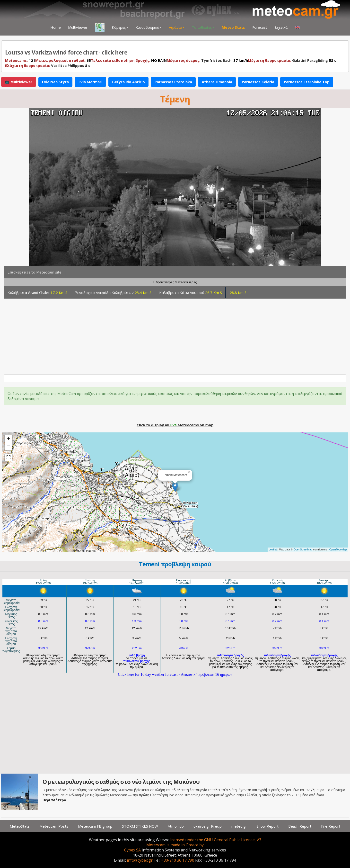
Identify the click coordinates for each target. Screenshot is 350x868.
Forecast (260, 27)
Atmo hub (176, 826)
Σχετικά (281, 27)
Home (56, 27)
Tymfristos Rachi (217, 60)
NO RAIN (129, 60)
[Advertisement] (150, 335)
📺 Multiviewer (19, 82)
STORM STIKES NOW (140, 826)
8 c (48, 65)
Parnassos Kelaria (258, 82)
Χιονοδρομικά (149, 27)
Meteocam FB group (95, 826)
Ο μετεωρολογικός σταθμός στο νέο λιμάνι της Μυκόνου (121, 781)
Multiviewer (78, 27)
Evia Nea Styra (55, 82)
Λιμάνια (177, 27)
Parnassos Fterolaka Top (307, 82)
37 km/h (207, 60)
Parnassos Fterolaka (173, 82)
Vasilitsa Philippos (68, 65)
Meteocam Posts (54, 826)
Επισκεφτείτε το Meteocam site (35, 272)
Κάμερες (120, 27)
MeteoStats (20, 826)
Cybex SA (132, 850)
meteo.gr (239, 826)
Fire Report (331, 826)
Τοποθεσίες (203, 27)
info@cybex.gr (140, 860)
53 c (292, 60)
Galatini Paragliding (310, 60)
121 (20, 60)
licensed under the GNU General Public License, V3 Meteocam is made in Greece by (204, 842)
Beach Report (300, 826)
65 (63, 60)
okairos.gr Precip (208, 826)
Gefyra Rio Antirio (128, 82)
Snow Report (268, 826)
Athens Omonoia (217, 82)
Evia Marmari (90, 82)
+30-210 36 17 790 (178, 860)
